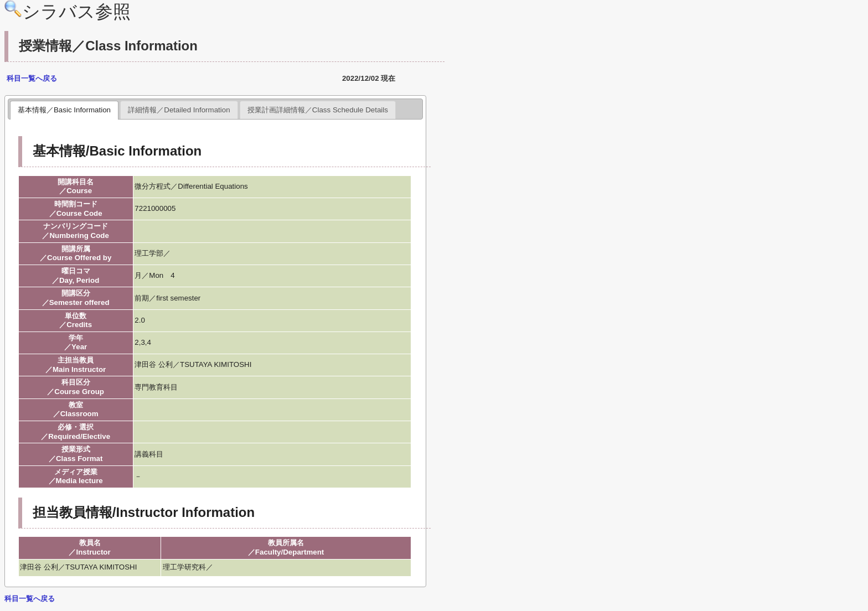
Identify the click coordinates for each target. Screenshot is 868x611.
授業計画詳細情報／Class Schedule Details (318, 110)
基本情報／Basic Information (64, 110)
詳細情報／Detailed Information (179, 110)
